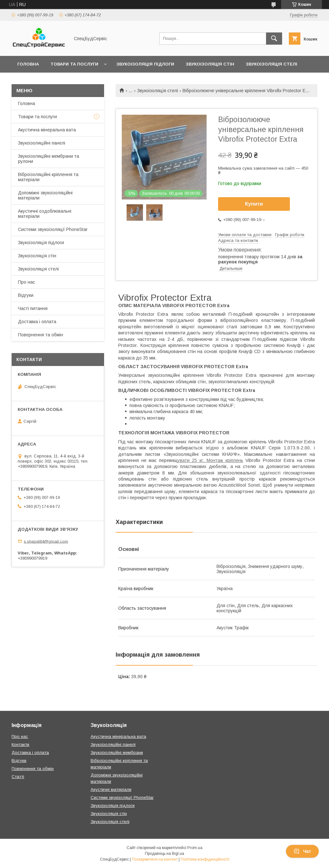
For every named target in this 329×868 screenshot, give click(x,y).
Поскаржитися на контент (155, 859)
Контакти (20, 744)
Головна (28, 64)
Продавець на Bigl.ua (164, 854)
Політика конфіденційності (205, 859)
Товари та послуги (74, 64)
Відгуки (26, 295)
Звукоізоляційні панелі (42, 143)
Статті (18, 777)
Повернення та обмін (40, 335)
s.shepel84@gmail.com (46, 541)
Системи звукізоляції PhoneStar (122, 797)
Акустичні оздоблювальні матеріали (45, 214)
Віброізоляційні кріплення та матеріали (48, 177)
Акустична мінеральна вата (47, 130)
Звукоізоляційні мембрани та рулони (49, 159)
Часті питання (33, 308)
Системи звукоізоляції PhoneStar (53, 229)
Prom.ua (195, 848)
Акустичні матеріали (111, 789)
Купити (254, 204)
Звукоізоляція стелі (271, 64)
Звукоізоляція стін (210, 64)
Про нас (27, 282)
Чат (302, 851)
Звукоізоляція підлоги (145, 64)
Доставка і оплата (37, 322)
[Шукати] (274, 39)
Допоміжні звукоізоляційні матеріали (45, 195)
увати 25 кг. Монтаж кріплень (210, 460)
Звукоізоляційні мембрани (117, 753)
